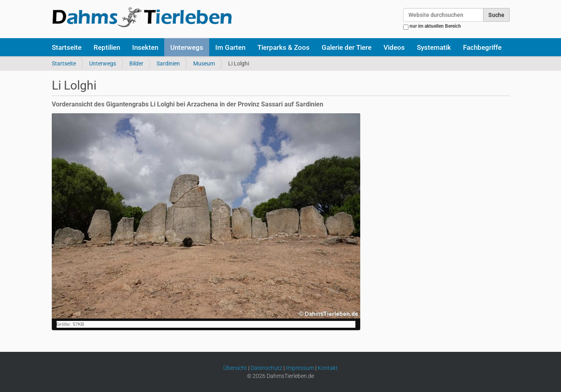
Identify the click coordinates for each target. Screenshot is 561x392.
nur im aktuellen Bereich (435, 26)
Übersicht (235, 368)
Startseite (67, 47)
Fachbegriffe (482, 47)
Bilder (136, 63)
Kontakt (328, 368)
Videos (394, 47)
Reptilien (107, 47)
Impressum (300, 368)
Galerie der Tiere (347, 47)
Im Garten (230, 47)
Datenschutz (266, 368)
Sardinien (168, 63)
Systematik (434, 47)
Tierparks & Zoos (284, 47)
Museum (204, 63)
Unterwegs (187, 47)
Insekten (145, 47)
